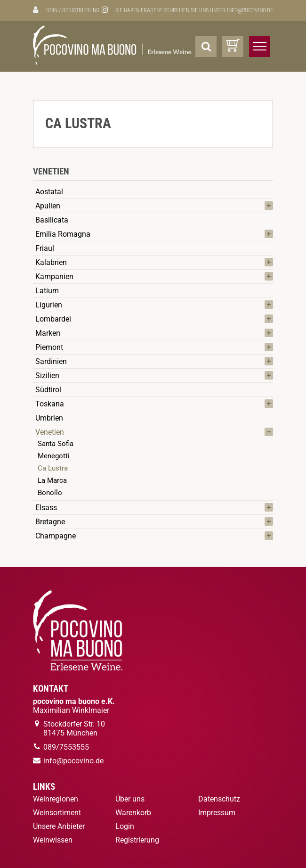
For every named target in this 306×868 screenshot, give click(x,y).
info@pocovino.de (250, 10)
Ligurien (49, 305)
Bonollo (50, 493)
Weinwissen (53, 840)
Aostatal (49, 192)
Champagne (56, 536)
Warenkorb (133, 813)
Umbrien (49, 418)
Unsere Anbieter (59, 826)
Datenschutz (219, 799)
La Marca (52, 480)
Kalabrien (51, 262)
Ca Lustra (53, 468)
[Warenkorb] (233, 46)
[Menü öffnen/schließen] (260, 46)
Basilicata (52, 220)
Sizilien (47, 376)
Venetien (50, 432)
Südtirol (48, 390)
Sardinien (51, 361)
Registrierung (81, 10)
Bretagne (50, 522)
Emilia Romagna (63, 234)
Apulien (48, 206)
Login (50, 10)
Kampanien (54, 277)
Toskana (50, 404)
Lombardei (53, 319)
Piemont (49, 347)
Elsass (46, 508)
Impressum (217, 813)
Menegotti (54, 456)
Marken (48, 333)
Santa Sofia (56, 444)
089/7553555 (66, 747)
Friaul (45, 248)
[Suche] (206, 46)
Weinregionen (56, 799)
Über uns (130, 799)
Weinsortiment (57, 813)
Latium (47, 291)
